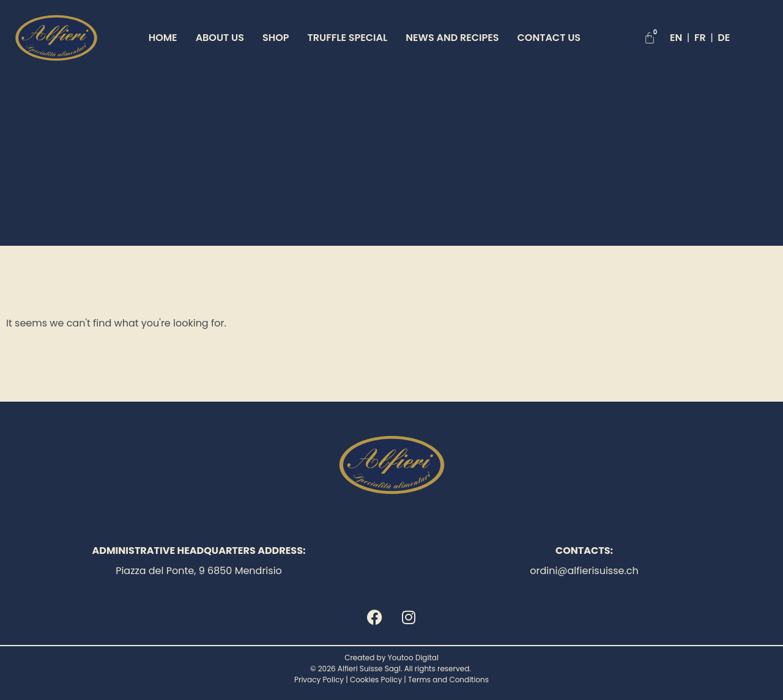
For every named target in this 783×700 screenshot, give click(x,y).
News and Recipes (452, 38)
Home (163, 38)
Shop (276, 38)
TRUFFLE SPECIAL (348, 38)
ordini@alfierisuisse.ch (584, 571)
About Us (220, 38)
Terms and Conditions (448, 680)
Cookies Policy (376, 680)
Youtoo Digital (413, 658)
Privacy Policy (319, 680)
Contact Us (549, 38)
